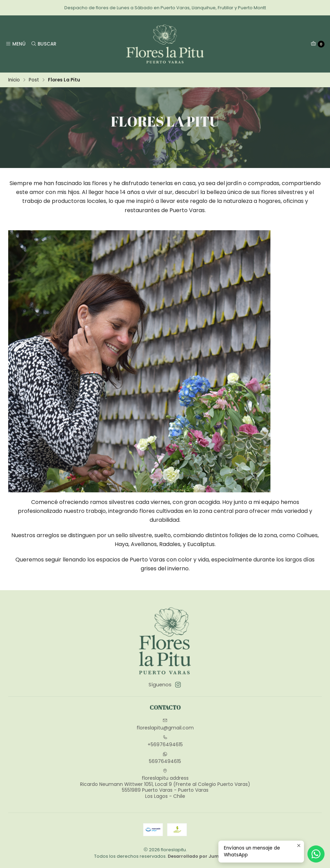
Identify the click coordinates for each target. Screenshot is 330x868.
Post (34, 80)
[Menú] (16, 44)
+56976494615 (165, 741)
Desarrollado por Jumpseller (201, 856)
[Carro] (318, 44)
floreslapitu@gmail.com (165, 725)
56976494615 (165, 758)
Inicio (14, 80)
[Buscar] (43, 44)
